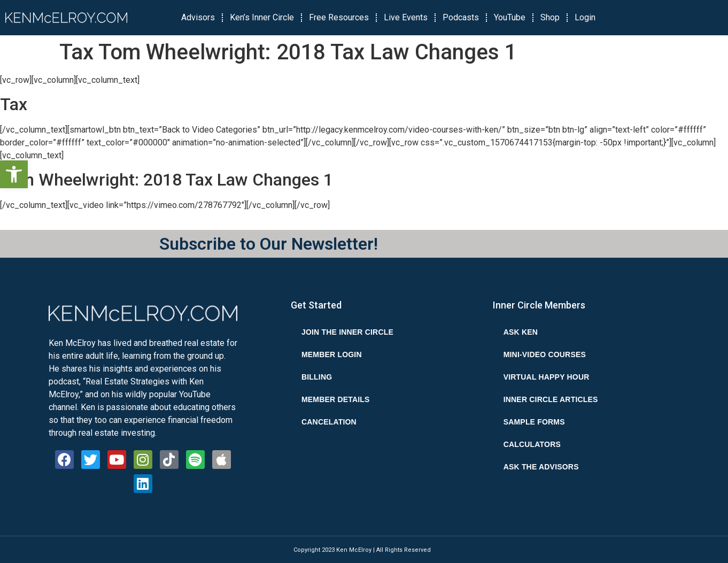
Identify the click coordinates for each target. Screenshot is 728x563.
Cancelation (329, 422)
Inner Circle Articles (551, 399)
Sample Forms (534, 422)
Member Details (336, 399)
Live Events (406, 17)
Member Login (332, 354)
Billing (317, 377)
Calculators (532, 444)
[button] (14, 174)
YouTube (510, 17)
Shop (550, 17)
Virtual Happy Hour (547, 377)
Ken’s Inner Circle (262, 17)
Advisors (198, 17)
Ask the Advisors (541, 467)
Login (585, 17)
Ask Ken (521, 332)
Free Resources (339, 17)
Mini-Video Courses (545, 354)
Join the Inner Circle (347, 332)
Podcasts (461, 17)
